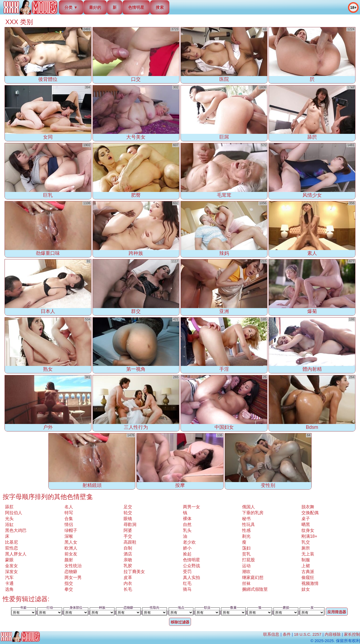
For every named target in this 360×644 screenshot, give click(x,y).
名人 (69, 507)
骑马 (187, 589)
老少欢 (189, 542)
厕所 (306, 548)
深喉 (69, 536)
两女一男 (73, 577)
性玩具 (248, 524)
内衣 (128, 583)
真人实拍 (192, 577)
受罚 (187, 572)
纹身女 (308, 530)
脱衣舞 (308, 507)
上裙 (306, 566)
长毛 (128, 589)
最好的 (95, 7)
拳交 (69, 589)
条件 (287, 634)
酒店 (128, 554)
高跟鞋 (130, 542)
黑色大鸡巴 (16, 530)
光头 (9, 519)
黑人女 (71, 542)
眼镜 (128, 519)
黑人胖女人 (16, 554)
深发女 (12, 572)
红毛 (187, 583)
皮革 (128, 577)
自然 (187, 524)
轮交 (128, 513)
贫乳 (246, 554)
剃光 (246, 536)
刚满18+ (309, 536)
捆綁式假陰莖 (255, 589)
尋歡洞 (130, 524)
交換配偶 (310, 513)
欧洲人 (71, 548)
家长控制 (352, 634)
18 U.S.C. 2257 (308, 634)
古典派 (308, 572)
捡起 (187, 554)
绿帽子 (71, 530)
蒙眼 (9, 560)
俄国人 (248, 507)
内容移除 (333, 634)
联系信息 (271, 634)
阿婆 (128, 530)
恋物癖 (71, 572)
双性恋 (12, 548)
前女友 (71, 554)
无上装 (308, 554)
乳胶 (128, 566)
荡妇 (246, 548)
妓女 (306, 589)
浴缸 (9, 524)
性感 (246, 530)
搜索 (160, 7)
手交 (128, 536)
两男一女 (192, 507)
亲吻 (128, 560)
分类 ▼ (71, 7)
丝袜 (246, 583)
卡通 (9, 583)
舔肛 (9, 507)
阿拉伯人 (14, 513)
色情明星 (136, 7)
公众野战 (192, 566)
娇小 (187, 548)
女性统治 (73, 566)
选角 (9, 589)
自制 (128, 548)
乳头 (187, 530)
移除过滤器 (180, 622)
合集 (69, 519)
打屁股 (248, 560)
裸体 (187, 519)
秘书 (246, 519)
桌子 (306, 519)
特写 (69, 513)
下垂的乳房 (253, 513)
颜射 (69, 560)
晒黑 (306, 524)
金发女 (12, 566)
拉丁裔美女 (134, 572)
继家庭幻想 (253, 577)
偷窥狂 (308, 577)
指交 (69, 583)
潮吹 (246, 572)
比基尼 (12, 542)
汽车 (9, 577)
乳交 (306, 542)
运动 (246, 566)
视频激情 (310, 583)
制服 (306, 560)
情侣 (69, 524)
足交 (128, 507)
